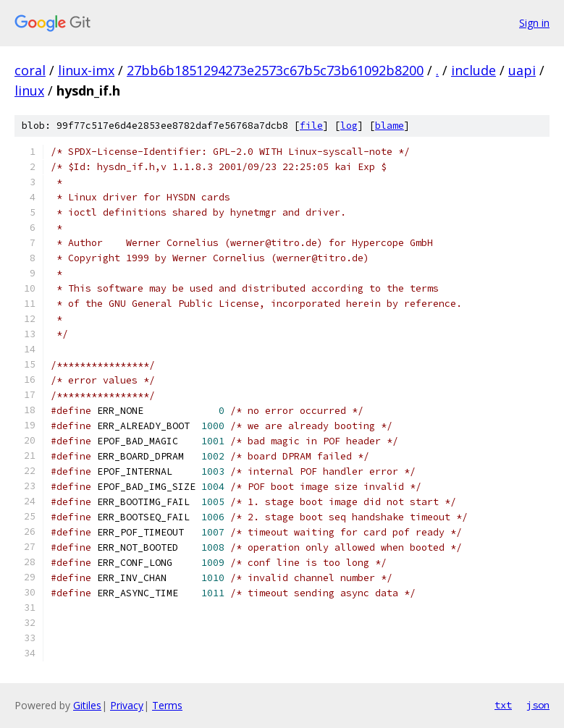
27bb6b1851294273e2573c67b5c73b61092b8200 (275, 70)
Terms (167, 705)
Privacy (127, 705)
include (473, 70)
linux (29, 90)
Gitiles (87, 705)
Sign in (534, 23)
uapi (522, 70)
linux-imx (86, 70)
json (538, 705)
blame (390, 126)
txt (503, 705)
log (349, 126)
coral (30, 70)
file (311, 126)
